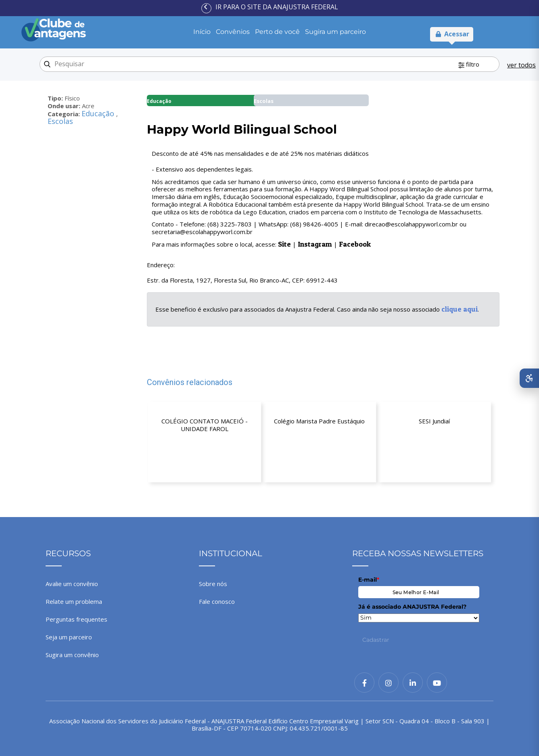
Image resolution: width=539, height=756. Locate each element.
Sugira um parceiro (335, 32)
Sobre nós (213, 584)
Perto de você (277, 32)
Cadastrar (376, 640)
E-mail (369, 580)
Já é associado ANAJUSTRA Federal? (412, 607)
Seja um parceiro (69, 637)
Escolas (60, 121)
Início (202, 32)
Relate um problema (74, 601)
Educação (99, 113)
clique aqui (460, 309)
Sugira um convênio (72, 655)
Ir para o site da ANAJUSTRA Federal (277, 7)
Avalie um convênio (72, 584)
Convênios (233, 32)
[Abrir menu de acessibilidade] (529, 378)
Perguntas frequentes (76, 619)
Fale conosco (217, 601)
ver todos (521, 65)
